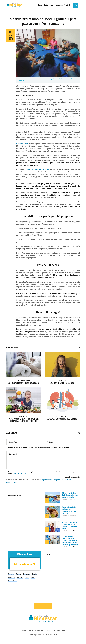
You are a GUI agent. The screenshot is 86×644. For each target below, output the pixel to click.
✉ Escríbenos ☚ (25, 564)
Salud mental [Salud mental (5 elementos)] (13, 581)
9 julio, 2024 (24, 417)
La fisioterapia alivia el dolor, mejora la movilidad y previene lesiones (70, 525)
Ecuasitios (41, 635)
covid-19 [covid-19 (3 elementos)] (11, 574)
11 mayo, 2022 (62, 381)
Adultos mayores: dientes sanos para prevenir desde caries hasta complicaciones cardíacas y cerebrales (70, 540)
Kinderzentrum (22, 144)
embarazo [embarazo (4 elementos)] (27, 574)
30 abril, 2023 (62, 417)
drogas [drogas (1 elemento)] (19, 574)
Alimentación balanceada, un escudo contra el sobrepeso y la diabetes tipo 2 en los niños (24, 420)
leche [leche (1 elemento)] (27, 578)
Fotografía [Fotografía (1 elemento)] (12, 578)
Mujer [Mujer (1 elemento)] (33, 578)
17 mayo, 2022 (24, 381)
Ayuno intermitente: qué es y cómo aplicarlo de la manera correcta (70, 510)
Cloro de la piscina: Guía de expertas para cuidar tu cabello (70, 495)
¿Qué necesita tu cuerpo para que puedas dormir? (24, 383)
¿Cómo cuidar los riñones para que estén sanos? (62, 419)
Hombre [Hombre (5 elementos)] (20, 578)
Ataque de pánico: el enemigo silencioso (62, 383)
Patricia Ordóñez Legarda (38, 169)
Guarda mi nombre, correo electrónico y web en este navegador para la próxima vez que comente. (39, 447)
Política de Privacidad (20, 473)
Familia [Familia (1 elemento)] (35, 574)
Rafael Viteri (73, 500)
